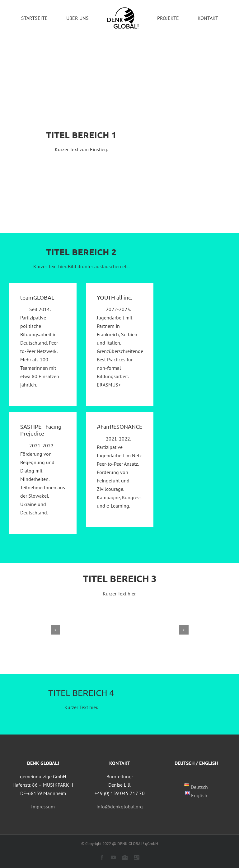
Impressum (43, 807)
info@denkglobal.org (120, 807)
